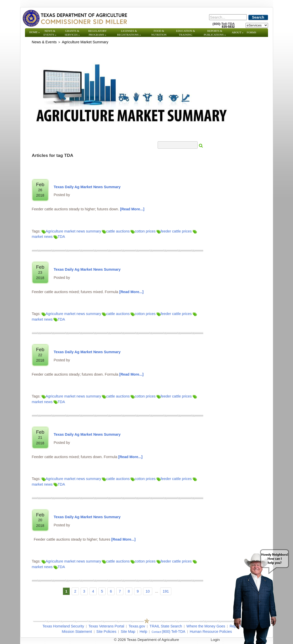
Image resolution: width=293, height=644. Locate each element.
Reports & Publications (215, 33)
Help (144, 632)
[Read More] (132, 209)
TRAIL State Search (166, 626)
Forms (252, 32)
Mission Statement (77, 632)
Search (258, 17)
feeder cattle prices (174, 231)
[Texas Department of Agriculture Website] (75, 18)
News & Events (50, 33)
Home (35, 32)
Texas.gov (137, 626)
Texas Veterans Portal (106, 626)
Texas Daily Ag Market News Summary (87, 187)
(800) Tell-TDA (174, 632)
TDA (59, 237)
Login (215, 640)
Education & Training (186, 33)
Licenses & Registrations (129, 33)
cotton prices (143, 231)
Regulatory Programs (98, 33)
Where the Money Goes (206, 626)
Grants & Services (72, 33)
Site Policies (106, 632)
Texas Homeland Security (63, 626)
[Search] (228, 17)
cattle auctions (116, 231)
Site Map (128, 632)
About (238, 32)
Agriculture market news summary (71, 231)
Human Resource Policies (211, 632)
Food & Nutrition (159, 33)
